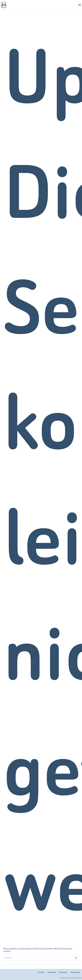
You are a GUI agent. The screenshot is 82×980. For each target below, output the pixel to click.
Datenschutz (75, 972)
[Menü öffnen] (79, 5)
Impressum (63, 972)
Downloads (52, 972)
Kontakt (41, 972)
